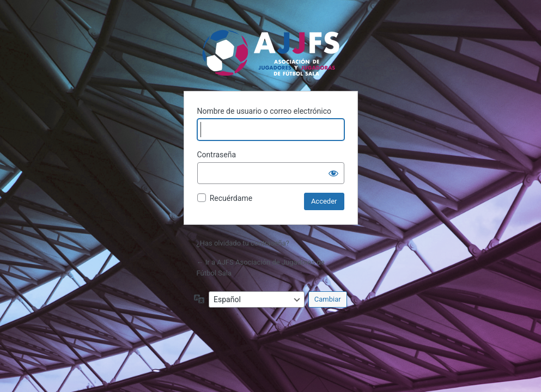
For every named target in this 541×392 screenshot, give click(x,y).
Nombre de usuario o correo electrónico (265, 111)
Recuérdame (231, 198)
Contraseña (217, 155)
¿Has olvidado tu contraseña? (243, 243)
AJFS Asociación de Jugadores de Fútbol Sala (270, 53)
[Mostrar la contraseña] (333, 173)
